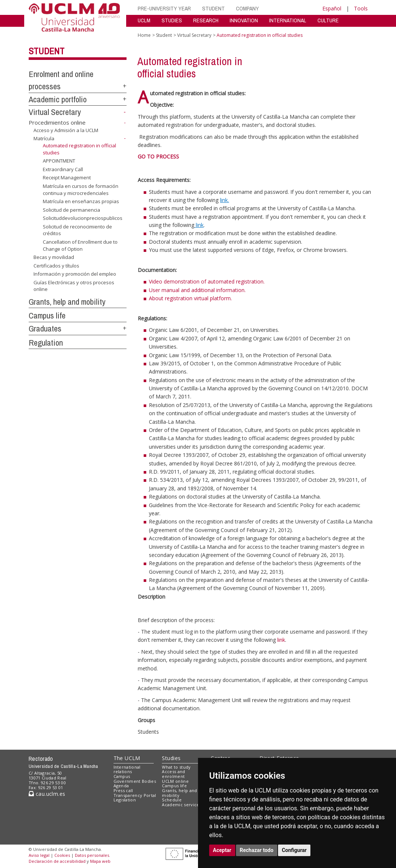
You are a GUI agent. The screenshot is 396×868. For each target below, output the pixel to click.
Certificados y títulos (56, 266)
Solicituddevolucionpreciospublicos (83, 218)
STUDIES (172, 20)
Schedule (172, 800)
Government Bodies (135, 781)
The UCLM (127, 758)
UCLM (144, 20)
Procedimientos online (57, 122)
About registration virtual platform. (190, 298)
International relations (127, 769)
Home (144, 35)
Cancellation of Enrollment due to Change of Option (80, 245)
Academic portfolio (58, 99)
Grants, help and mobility (67, 302)
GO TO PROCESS (158, 156)
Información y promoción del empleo (75, 274)
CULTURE (328, 20)
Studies (171, 758)
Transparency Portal (135, 795)
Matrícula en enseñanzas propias (81, 201)
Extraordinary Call (63, 169)
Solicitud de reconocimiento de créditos (77, 230)
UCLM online (175, 781)
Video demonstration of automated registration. (207, 281)
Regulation (46, 343)
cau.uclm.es (47, 794)
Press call (123, 790)
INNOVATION (244, 20)
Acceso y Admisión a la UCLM (66, 130)
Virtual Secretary (55, 112)
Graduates (45, 329)
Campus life (47, 316)
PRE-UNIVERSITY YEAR (164, 8)
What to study (176, 767)
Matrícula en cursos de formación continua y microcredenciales (81, 190)
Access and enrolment (173, 774)
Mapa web (100, 861)
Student (47, 51)
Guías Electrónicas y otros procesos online (74, 286)
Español (332, 8)
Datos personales (92, 855)
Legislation (125, 800)
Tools (361, 8)
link (281, 640)
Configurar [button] (294, 850)
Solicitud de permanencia (71, 210)
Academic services (182, 805)
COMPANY (247, 8)
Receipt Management (67, 177)
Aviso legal (39, 855)
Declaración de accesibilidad (57, 861)
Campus (122, 776)
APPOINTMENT (59, 161)
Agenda (121, 786)
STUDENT (213, 8)
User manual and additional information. (197, 290)
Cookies (62, 855)
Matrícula (44, 138)
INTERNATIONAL (288, 20)
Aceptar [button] (222, 850)
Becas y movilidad (54, 257)
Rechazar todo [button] (257, 850)
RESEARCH (206, 20)
